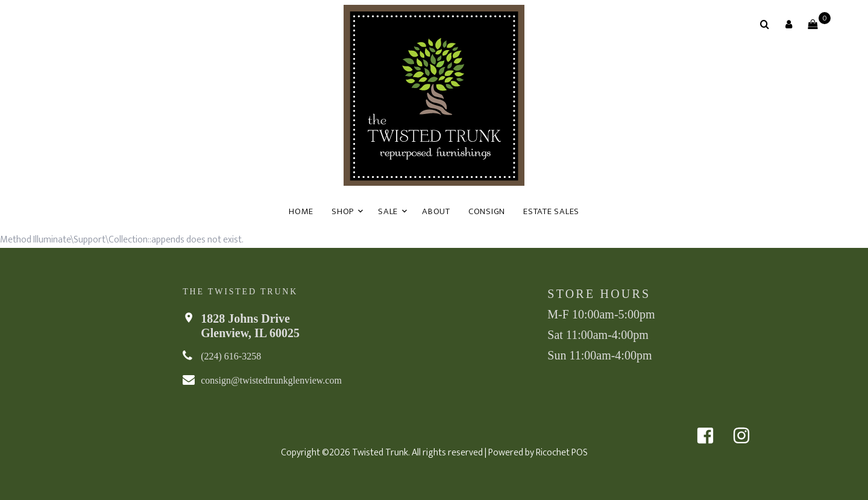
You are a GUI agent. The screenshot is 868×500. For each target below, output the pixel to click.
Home (301, 211)
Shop (343, 211)
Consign (487, 211)
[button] (788, 24)
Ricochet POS (562, 453)
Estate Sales (551, 211)
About (436, 211)
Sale (388, 211)
